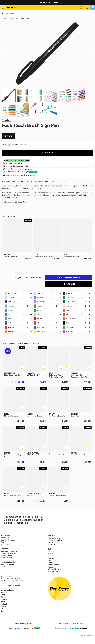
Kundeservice (6, 538)
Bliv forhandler (7, 555)
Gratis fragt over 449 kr (47, 2)
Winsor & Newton (55, 569)
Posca (50, 567)
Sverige (4, 592)
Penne (5, 19)
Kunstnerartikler (54, 538)
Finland (4, 597)
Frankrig (4, 599)
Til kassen (47, 153)
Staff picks (52, 553)
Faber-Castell (53, 565)
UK (2, 609)
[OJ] (47, 13)
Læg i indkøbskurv (68, 278)
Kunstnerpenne (14, 19)
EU (2, 611)
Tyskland (4, 606)
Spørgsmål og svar (8, 540)
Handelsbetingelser (9, 562)
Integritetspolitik (8, 564)
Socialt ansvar (6, 558)
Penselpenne (25, 19)
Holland (4, 604)
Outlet (51, 549)
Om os (3, 542)
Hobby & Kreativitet (56, 540)
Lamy (50, 562)
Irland (3, 602)
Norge (3, 595)
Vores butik (5, 544)
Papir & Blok (53, 545)
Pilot (50, 560)
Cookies (4, 566)
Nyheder (51, 551)
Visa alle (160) (54, 571)
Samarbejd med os (8, 553)
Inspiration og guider (9, 551)
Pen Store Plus (7, 549)
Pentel (6, 120)
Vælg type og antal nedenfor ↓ (16, 145)
